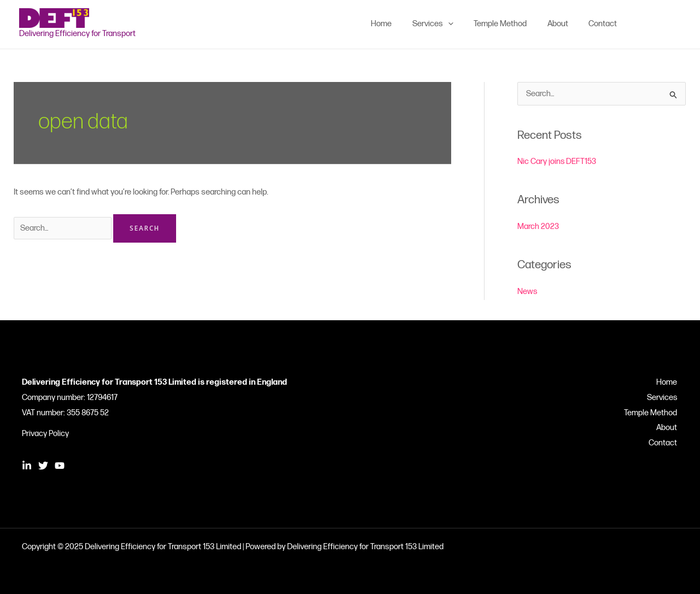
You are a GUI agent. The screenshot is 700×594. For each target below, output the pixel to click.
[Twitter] (660, 24)
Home (668, 382)
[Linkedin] (643, 24)
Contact (664, 443)
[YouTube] (676, 24)
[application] (462, 24)
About (668, 428)
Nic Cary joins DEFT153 (557, 161)
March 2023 (538, 227)
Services (663, 398)
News (527, 292)
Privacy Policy (45, 434)
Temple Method (652, 413)
